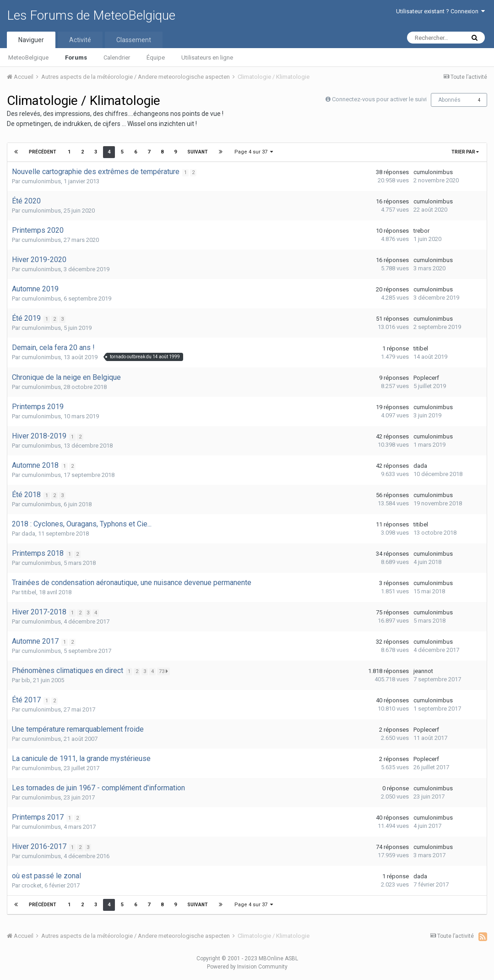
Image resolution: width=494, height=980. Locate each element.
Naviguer (31, 40)
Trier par (465, 152)
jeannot (423, 671)
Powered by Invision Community (247, 967)
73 (165, 671)
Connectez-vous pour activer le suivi (379, 99)
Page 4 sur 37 (254, 152)
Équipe (156, 57)
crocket (32, 885)
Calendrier (117, 57)
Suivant (197, 152)
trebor (421, 231)
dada (420, 466)
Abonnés (449, 100)
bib (26, 680)
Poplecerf (426, 378)
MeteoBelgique (28, 57)
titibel (421, 348)
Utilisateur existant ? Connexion (440, 11)
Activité (80, 40)
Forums (76, 57)
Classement (134, 40)
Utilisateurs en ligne (207, 57)
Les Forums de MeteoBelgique (91, 15)
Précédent (43, 152)
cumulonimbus (41, 181)
